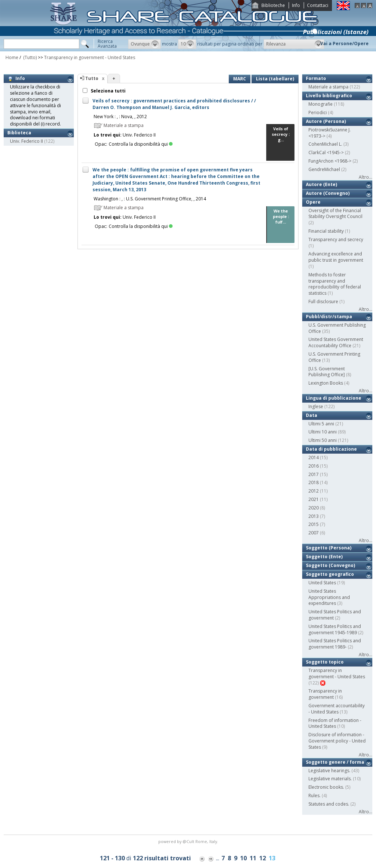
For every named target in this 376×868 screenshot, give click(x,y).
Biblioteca (19, 133)
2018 (314, 482)
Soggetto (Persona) (329, 548)
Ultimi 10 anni (323, 432)
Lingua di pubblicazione (334, 398)
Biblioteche (273, 5)
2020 (314, 508)
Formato (316, 78)
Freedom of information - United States (335, 723)
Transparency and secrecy (336, 239)
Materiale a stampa (328, 87)
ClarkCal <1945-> (326, 152)
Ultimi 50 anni (323, 440)
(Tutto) (29, 57)
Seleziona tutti (108, 91)
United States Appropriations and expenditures (329, 597)
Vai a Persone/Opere (344, 43)
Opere (313, 202)
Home (12, 57)
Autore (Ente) (321, 184)
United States (322, 583)
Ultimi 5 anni (321, 424)
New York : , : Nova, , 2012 (120, 117)
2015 (314, 524)
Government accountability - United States (337, 709)
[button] (144, 44)
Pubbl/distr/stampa (329, 317)
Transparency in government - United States (90, 57)
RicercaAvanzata (107, 44)
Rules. (314, 796)
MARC (240, 79)
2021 (314, 499)
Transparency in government (325, 694)
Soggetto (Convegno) (330, 565)
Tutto (92, 78)
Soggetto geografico (330, 574)
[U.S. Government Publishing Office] (327, 372)
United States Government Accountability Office (336, 342)
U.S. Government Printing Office (334, 357)
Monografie (321, 104)
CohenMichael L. (325, 144)
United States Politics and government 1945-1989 (335, 629)
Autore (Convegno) (328, 193)
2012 (314, 491)
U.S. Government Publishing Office (337, 328)
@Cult (189, 841)
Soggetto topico (325, 662)
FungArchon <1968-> (330, 161)
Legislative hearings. (329, 771)
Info (296, 5)
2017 (314, 474)
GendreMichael (324, 169)
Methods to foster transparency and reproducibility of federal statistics (335, 284)
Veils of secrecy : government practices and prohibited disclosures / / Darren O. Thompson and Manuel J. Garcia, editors (174, 104)
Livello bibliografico (329, 96)
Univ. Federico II (26, 141)
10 (243, 858)
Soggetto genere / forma (335, 762)
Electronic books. (326, 787)
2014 (314, 457)
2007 (314, 533)
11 (253, 858)
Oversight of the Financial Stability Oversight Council (335, 214)
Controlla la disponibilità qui (141, 144)
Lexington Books (326, 383)
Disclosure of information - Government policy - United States (337, 741)
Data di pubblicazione (331, 449)
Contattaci (318, 5)
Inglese (316, 406)
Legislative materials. (330, 779)
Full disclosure (323, 302)
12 (263, 858)
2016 (314, 466)
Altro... (366, 177)
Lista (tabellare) (275, 79)
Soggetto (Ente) (324, 557)
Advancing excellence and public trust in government (336, 257)
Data (312, 415)
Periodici (318, 112)
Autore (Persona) (326, 121)
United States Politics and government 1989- (335, 644)
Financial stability (326, 231)
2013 (314, 516)
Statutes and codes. (329, 804)
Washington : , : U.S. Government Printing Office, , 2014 (150, 199)
